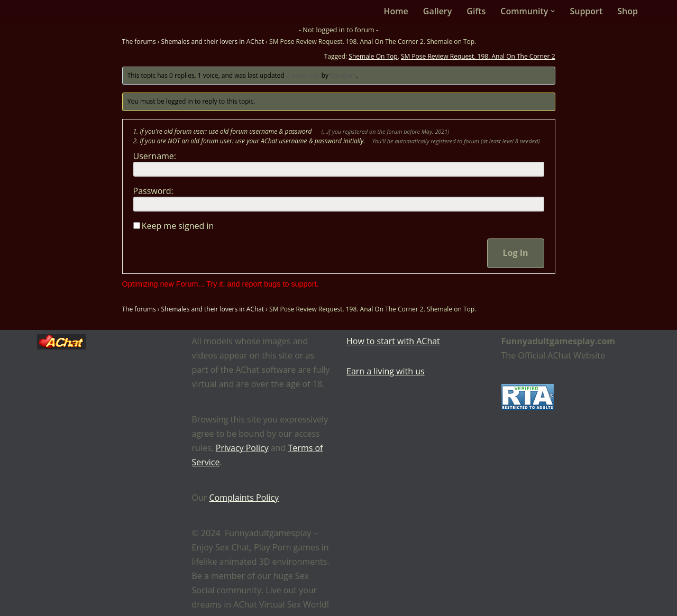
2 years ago (303, 75)
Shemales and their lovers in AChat (213, 42)
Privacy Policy (242, 448)
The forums (139, 42)
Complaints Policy (244, 498)
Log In (516, 253)
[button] (553, 11)
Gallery (438, 11)
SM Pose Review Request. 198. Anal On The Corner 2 (478, 56)
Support (586, 11)
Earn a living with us (386, 371)
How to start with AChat (393, 341)
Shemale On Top (373, 56)
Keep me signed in (178, 226)
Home (396, 11)
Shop (628, 11)
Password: (153, 191)
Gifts (476, 11)
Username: (155, 156)
